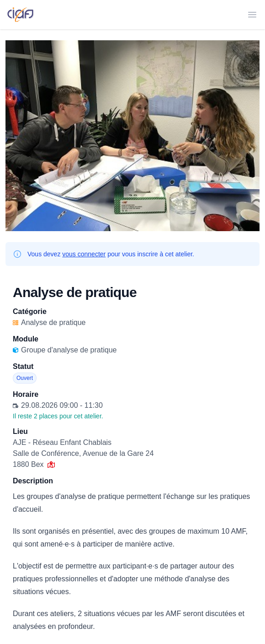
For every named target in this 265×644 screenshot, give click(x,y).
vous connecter (84, 254)
